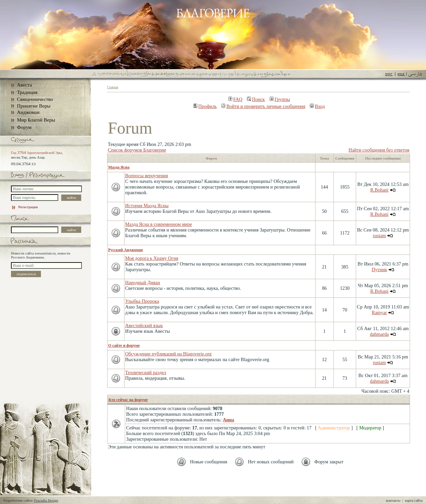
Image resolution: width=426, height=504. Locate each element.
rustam (379, 236)
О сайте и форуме (124, 345)
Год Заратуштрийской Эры (36, 153)
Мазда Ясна (119, 167)
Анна (228, 420)
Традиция (27, 92)
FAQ (235, 99)
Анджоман (28, 112)
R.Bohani (379, 190)
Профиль (205, 106)
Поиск (256, 99)
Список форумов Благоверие (137, 150)
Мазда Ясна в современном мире (159, 224)
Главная (113, 87)
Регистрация (24, 207)
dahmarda (379, 334)
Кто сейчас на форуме (128, 400)
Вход (317, 106)
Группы (280, 99)
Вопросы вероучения (147, 176)
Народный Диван (143, 282)
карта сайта (414, 500)
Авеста (24, 85)
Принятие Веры (34, 106)
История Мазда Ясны (147, 206)
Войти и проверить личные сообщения (263, 106)
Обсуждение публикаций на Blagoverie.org (168, 354)
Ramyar (379, 312)
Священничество (35, 99)
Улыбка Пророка (142, 301)
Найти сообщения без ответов (379, 150)
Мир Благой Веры (36, 120)
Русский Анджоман (125, 250)
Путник (379, 269)
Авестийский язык (144, 325)
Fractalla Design (46, 500)
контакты (393, 500)
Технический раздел (146, 372)
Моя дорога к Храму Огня (152, 258)
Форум (24, 127)
